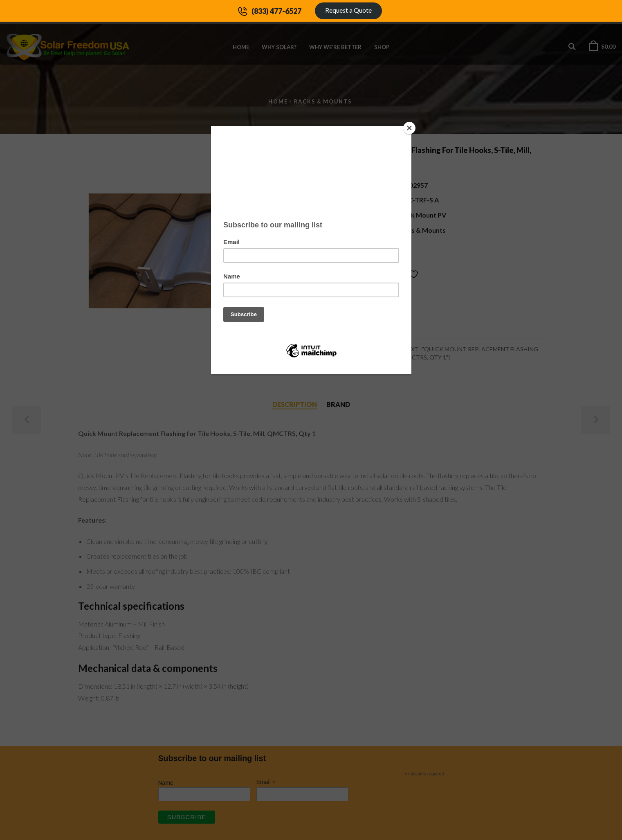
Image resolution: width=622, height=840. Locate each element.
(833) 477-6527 (276, 11)
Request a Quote (348, 10)
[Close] (409, 128)
